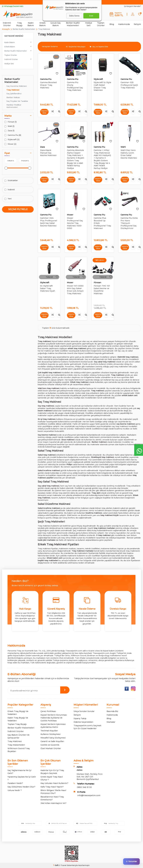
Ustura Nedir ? (15, 790)
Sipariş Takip (80, 718)
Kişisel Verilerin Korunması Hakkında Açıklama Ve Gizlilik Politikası (54, 718)
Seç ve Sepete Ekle (99, 47)
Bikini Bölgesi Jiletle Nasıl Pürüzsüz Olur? (53, 792)
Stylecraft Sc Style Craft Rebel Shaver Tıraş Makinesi (102, 86)
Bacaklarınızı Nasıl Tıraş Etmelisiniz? (52, 798)
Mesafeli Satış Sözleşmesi (53, 738)
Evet (91, 16)
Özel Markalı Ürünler (51, 748)
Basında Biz (112, 711)
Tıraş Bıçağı (19, 24)
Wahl (123, 147)
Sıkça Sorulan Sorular (84, 711)
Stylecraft (98, 79)
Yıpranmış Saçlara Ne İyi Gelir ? (22, 778)
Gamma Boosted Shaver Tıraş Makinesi (48, 85)
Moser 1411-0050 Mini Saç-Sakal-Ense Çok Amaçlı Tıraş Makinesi (75, 290)
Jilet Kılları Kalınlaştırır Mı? (53, 803)
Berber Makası (13, 97)
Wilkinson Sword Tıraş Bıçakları (19, 750)
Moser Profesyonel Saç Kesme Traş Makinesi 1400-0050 (75, 223)
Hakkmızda (112, 715)
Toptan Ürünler (101, 24)
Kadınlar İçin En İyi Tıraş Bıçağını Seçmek (52, 772)
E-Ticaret (63, 865)
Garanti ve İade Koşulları (52, 741)
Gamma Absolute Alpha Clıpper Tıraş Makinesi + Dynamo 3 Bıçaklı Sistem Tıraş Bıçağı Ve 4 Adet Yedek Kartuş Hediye (76, 159)
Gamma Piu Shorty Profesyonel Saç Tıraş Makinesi (75, 86)
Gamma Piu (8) (13, 135)
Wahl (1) (9, 126)
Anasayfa (6, 29)
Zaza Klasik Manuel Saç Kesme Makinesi (48, 153)
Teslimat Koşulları (49, 731)
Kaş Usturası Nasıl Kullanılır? (54, 783)
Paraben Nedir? (15, 783)
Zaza (42, 147)
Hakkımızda (124, 24)
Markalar (111, 722)
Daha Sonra (74, 16)
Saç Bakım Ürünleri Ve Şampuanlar (18, 736)
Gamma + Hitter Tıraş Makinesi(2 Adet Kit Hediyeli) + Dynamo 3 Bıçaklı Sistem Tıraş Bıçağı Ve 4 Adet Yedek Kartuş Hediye (102, 159)
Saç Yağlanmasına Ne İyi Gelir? (19, 772)
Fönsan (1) (10, 122)
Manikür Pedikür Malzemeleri (14, 106)
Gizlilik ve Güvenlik (50, 745)
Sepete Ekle (44, 112)
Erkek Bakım (42, 24)
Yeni (8, 199)
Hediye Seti (89, 24)
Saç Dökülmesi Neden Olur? (21, 787)
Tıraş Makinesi (13, 90)
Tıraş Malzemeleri (16, 745)
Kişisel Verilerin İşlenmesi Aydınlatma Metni (53, 726)
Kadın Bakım (31, 24)
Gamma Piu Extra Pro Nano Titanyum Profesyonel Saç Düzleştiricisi (129, 223)
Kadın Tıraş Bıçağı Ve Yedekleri (18, 719)
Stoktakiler (11, 180)
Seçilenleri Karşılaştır (76, 47)
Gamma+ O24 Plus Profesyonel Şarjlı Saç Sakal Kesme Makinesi (49, 222)
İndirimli (10, 190)
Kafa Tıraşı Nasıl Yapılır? (52, 787)
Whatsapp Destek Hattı (13, 6)
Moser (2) (10, 144)
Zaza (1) (9, 131)
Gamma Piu (46, 79)
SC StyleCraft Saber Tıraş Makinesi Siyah (48, 288)
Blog (112, 24)
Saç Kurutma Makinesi (17, 86)
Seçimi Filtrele (18, 209)
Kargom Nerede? (133, 6)
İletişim (137, 24)
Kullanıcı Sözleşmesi (50, 734)
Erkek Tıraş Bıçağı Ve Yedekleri (18, 713)
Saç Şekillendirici (14, 94)
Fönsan (97, 283)
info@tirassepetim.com (89, 795)
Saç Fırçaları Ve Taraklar (17, 101)
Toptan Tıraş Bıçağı (17, 724)
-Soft (56, 865)
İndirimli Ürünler (7, 24)
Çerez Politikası (48, 711)
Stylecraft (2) (12, 139)
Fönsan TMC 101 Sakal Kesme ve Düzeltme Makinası (102, 290)
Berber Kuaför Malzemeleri (73, 24)
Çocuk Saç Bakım (56, 24)
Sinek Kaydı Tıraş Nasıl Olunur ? (52, 778)
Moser (70, 215)
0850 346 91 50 (84, 787)
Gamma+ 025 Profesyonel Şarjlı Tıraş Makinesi (129, 85)
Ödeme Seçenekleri (83, 722)
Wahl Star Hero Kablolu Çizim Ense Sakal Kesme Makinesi (129, 154)
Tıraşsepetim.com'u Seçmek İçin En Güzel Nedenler (87, 727)
